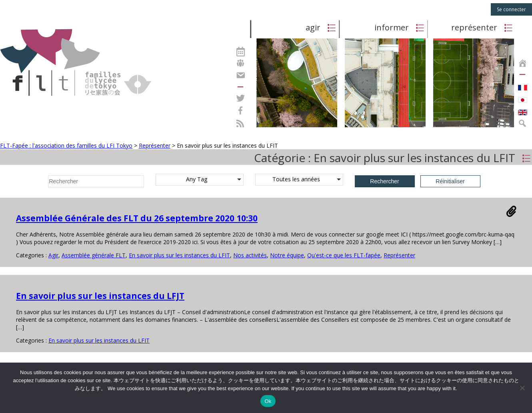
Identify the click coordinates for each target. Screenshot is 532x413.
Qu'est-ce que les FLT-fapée (344, 255)
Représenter (399, 255)
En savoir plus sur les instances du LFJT (100, 296)
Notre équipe (287, 255)
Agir (53, 255)
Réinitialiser (450, 181)
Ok (268, 401)
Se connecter (511, 9)
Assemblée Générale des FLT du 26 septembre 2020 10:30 (137, 218)
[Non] (522, 388)
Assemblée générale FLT (94, 255)
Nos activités (250, 255)
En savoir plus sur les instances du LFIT (179, 255)
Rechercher (384, 181)
